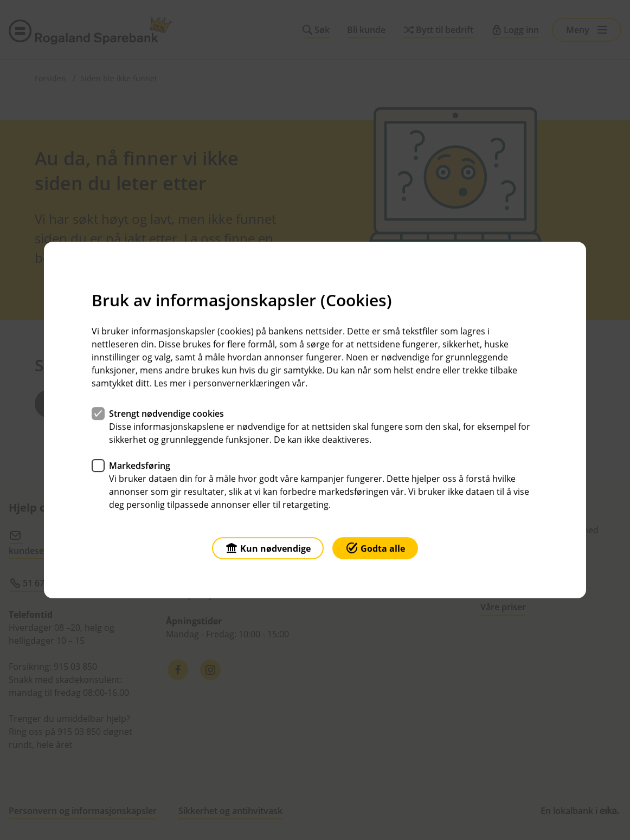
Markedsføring (140, 466)
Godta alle (375, 548)
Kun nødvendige (268, 548)
